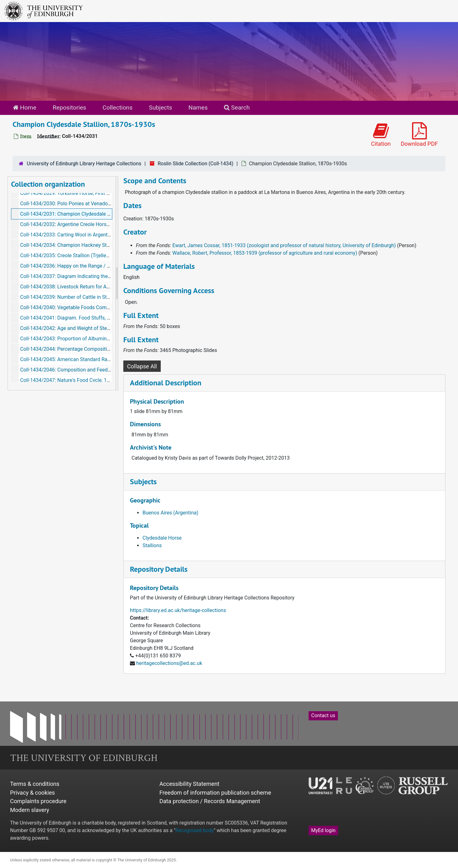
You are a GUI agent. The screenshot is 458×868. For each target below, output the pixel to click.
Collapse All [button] (142, 366)
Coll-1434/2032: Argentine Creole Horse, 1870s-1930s (80, 224)
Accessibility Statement (190, 784)
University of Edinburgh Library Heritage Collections (84, 164)
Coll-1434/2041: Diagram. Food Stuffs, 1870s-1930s (78, 318)
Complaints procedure (38, 801)
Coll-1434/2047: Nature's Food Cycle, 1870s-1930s (77, 380)
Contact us (323, 715)
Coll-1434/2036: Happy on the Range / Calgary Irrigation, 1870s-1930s (98, 266)
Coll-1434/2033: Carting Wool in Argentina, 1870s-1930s (83, 235)
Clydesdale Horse (162, 538)
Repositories (69, 108)
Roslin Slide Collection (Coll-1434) (195, 164)
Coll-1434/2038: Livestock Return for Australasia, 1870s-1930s (90, 287)
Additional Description (166, 383)
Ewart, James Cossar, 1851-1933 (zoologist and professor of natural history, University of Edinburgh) (284, 245)
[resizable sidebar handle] (117, 283)
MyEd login (323, 830)
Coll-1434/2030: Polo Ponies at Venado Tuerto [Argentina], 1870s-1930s (100, 204)
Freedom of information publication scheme (215, 793)
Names (198, 108)
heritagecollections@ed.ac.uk (169, 663)
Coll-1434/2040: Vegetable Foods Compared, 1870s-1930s (85, 307)
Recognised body (195, 830)
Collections (117, 108)
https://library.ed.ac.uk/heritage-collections (178, 610)
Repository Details (159, 569)
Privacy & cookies (33, 793)
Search (237, 108)
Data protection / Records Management (210, 801)
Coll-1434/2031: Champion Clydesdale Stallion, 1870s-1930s (88, 214)
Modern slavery (30, 810)
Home (25, 108)
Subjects (160, 108)
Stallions (152, 545)
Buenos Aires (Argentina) (170, 513)
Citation (381, 135)
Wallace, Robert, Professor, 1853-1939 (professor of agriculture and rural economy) (265, 253)
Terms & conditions (35, 784)
